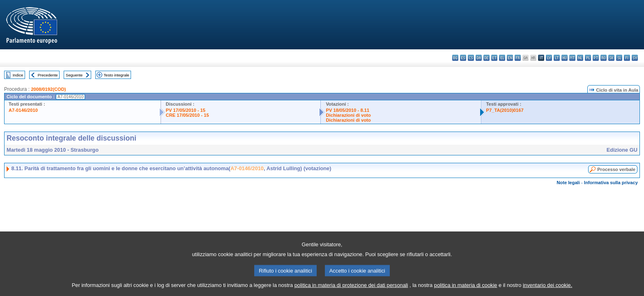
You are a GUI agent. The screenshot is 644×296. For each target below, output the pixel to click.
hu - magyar (565, 58)
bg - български (455, 58)
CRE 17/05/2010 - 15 (187, 115)
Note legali (568, 183)
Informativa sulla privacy (611, 183)
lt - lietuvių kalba (557, 58)
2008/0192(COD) (48, 89)
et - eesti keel (494, 58)
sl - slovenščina (619, 58)
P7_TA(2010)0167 (505, 110)
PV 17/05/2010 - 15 (186, 110)
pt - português (596, 58)
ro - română (604, 58)
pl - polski (588, 58)
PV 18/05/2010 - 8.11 (347, 110)
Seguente (74, 75)
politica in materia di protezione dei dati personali (351, 290)
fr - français (518, 58)
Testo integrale (116, 75)
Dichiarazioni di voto (348, 115)
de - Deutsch (486, 58)
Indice (18, 75)
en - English (510, 58)
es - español (463, 58)
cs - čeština (471, 58)
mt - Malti (572, 58)
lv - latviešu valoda (549, 58)
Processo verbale (616, 169)
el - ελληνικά (502, 58)
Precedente (48, 75)
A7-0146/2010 (23, 110)
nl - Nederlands (580, 58)
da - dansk (479, 58)
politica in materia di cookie (466, 290)
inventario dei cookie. (547, 290)
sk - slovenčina (611, 58)
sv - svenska (635, 58)
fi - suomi (627, 58)
